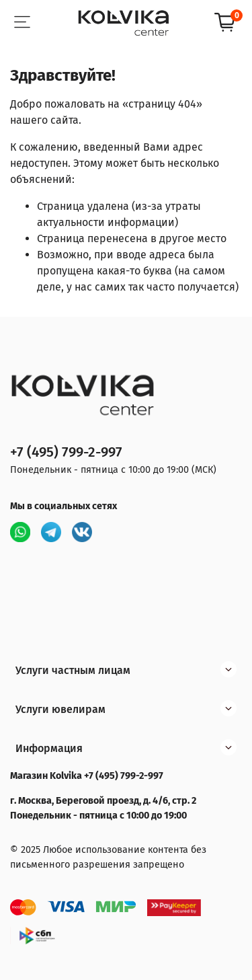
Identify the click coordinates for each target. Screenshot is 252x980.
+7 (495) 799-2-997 (66, 452)
